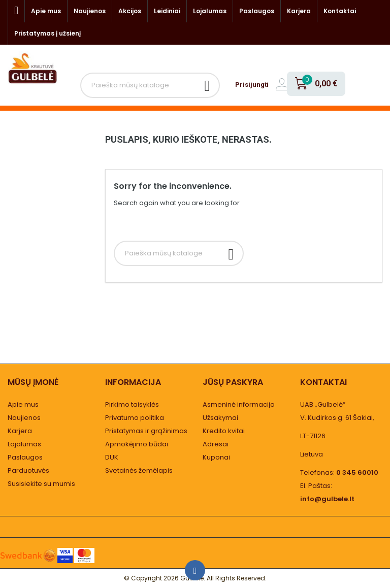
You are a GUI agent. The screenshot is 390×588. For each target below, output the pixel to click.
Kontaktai (340, 11)
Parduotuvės (28, 470)
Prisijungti (252, 85)
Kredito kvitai (224, 431)
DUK (112, 457)
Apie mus (46, 11)
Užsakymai (220, 418)
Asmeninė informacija (239, 404)
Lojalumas (210, 11)
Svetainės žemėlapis (139, 470)
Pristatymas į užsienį (47, 33)
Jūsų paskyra (233, 382)
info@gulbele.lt (327, 499)
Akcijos (130, 11)
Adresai (216, 444)
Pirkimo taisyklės (132, 404)
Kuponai (216, 457)
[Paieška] (150, 85)
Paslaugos (257, 11)
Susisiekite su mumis (41, 484)
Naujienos (90, 11)
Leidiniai (167, 11)
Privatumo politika (135, 418)
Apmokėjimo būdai (137, 444)
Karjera (299, 11)
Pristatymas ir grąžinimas (146, 431)
